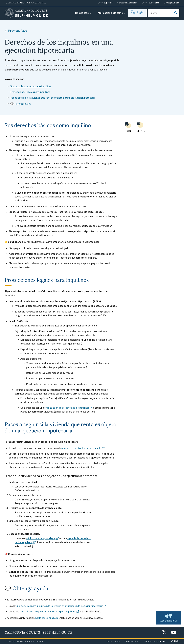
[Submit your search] (176, 13)
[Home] (26, 13)
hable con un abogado (47, 618)
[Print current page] (127, 127)
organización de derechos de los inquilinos (68, 408)
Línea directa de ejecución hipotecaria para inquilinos (49, 611)
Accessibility (113, 641)
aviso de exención (77, 367)
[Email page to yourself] (140, 127)
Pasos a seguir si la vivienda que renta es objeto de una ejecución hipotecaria (53, 98)
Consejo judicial (172, 3)
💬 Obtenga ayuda (21, 103)
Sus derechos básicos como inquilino (30, 86)
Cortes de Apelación (127, 3)
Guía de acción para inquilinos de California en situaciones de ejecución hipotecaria (61, 606)
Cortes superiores (151, 3)
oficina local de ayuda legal (42, 538)
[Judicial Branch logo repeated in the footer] (25, 642)
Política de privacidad (155, 641)
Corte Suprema (105, 3)
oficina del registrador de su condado (83, 448)
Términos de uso (132, 641)
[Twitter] (164, 633)
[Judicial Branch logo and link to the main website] (25, 3)
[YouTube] (174, 633)
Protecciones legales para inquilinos (30, 92)
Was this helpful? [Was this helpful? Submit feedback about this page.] (169, 617)
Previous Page (15, 31)
